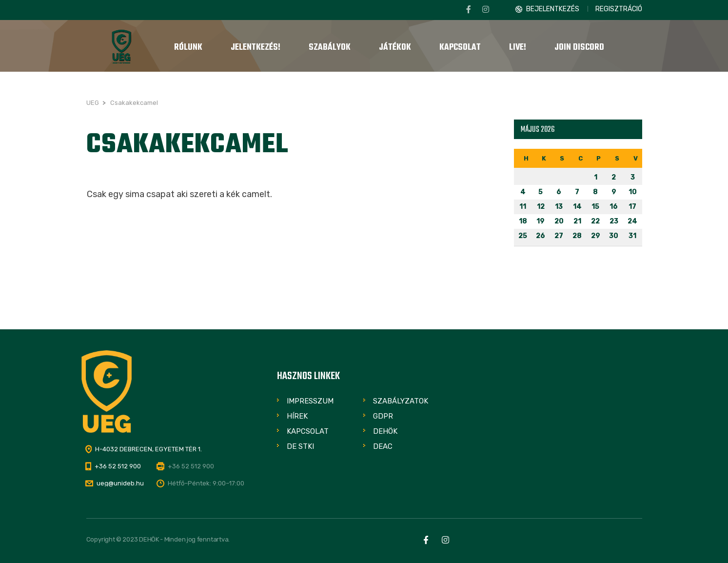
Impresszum (310, 401)
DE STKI (300, 446)
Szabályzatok (401, 401)
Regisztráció (619, 9)
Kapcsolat (308, 431)
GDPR (383, 416)
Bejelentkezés (553, 9)
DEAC (383, 446)
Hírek (297, 416)
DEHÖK (385, 431)
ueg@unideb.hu (120, 483)
